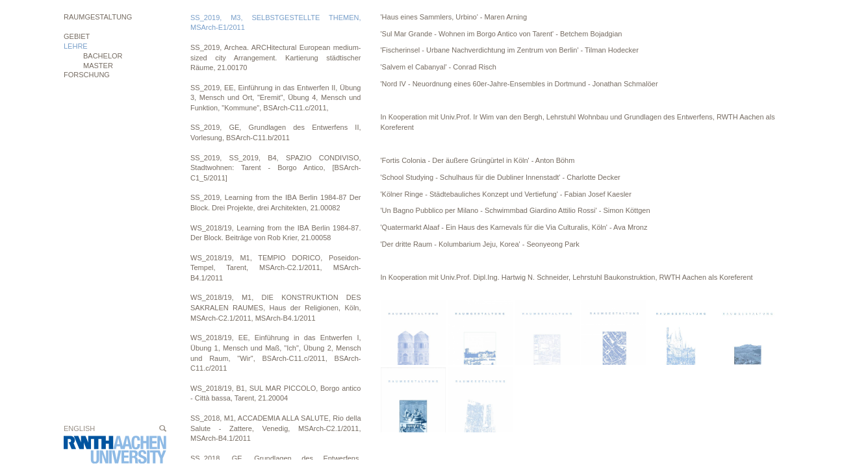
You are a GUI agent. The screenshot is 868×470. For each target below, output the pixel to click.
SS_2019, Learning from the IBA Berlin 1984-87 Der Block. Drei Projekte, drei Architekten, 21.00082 (276, 203)
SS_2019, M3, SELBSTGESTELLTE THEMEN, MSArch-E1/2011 (276, 23)
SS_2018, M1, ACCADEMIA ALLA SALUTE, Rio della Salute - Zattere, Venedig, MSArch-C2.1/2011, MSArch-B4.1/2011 (276, 428)
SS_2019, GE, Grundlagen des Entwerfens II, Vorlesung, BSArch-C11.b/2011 (276, 132)
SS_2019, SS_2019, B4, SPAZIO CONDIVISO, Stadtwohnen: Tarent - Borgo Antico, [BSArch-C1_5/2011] (276, 168)
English (79, 428)
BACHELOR (103, 56)
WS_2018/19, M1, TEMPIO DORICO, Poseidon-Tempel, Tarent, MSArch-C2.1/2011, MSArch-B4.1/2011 (276, 268)
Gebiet (77, 36)
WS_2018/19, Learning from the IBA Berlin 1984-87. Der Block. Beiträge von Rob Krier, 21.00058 (276, 233)
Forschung (87, 75)
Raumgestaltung (98, 17)
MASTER (98, 66)
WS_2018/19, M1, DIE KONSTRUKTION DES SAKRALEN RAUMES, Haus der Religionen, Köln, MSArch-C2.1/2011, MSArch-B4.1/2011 (276, 307)
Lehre (76, 46)
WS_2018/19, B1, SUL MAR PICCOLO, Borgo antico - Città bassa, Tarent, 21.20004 (276, 393)
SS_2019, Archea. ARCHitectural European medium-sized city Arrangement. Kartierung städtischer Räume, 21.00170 (276, 57)
